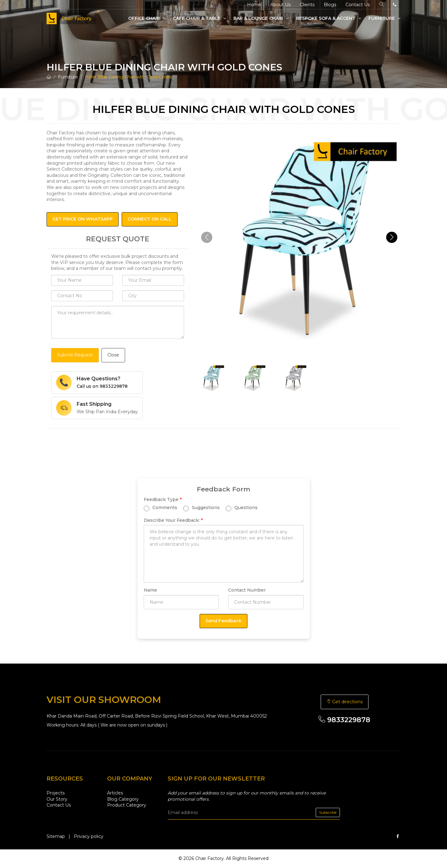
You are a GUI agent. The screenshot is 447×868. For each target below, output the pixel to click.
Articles (115, 793)
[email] (254, 812)
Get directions (345, 702)
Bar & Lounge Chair (261, 18)
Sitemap (56, 836)
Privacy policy (89, 836)
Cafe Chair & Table (199, 18)
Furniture (384, 18)
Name (150, 590)
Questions (242, 508)
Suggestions (201, 508)
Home (254, 5)
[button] (392, 237)
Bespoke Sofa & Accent (329, 18)
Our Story (57, 799)
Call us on (102, 386)
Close (113, 355)
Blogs (330, 5)
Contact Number (247, 590)
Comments (160, 508)
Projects (56, 793)
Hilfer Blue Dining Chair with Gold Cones (129, 77)
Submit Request (75, 355)
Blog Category (123, 799)
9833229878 (344, 720)
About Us (280, 5)
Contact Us (358, 5)
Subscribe (328, 812)
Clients (307, 5)
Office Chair (147, 18)
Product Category (127, 805)
